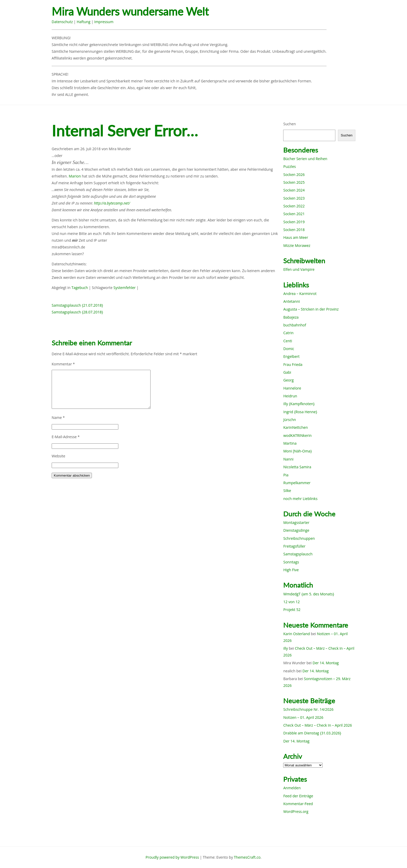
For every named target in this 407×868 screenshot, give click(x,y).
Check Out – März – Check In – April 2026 (317, 725)
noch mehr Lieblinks (300, 499)
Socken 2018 (294, 230)
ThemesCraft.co (247, 857)
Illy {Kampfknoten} (299, 404)
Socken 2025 (294, 182)
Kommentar (63, 364)
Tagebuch (80, 288)
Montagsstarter (296, 522)
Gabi (287, 372)
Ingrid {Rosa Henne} (300, 412)
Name (58, 417)
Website (58, 456)
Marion (75, 176)
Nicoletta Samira (297, 467)
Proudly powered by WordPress (172, 857)
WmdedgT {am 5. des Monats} (309, 594)
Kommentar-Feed (298, 804)
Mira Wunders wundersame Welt (130, 12)
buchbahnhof (295, 325)
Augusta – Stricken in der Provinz (311, 309)
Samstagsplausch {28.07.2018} (77, 312)
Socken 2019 (294, 222)
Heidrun (290, 396)
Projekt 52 (292, 610)
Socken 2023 (294, 198)
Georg (288, 380)
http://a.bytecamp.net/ (112, 203)
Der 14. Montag (326, 663)
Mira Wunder (120, 149)
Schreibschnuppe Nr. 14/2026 (308, 709)
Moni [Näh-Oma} (297, 451)
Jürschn (290, 420)
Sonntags (291, 562)
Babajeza (291, 317)
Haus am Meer (296, 237)
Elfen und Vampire (299, 269)
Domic (289, 349)
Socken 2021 (294, 214)
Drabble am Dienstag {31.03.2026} (312, 733)
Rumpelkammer (297, 483)
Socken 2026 (294, 175)
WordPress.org (296, 811)
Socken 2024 (294, 190)
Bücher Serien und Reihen (305, 159)
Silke (287, 491)
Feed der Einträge (298, 796)
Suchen (289, 124)
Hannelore (292, 388)
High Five (291, 570)
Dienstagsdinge (296, 530)
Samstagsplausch (298, 554)
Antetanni (291, 301)
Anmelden (292, 788)
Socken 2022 (294, 206)
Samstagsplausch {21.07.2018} (77, 305)
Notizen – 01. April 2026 (303, 717)
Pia (286, 475)
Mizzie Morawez (297, 245)
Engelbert (291, 356)
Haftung (83, 22)
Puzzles (289, 166)
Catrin (288, 333)
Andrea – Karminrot (300, 294)
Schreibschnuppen (299, 538)
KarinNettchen (295, 427)
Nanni (288, 459)
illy (286, 648)
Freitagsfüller (294, 546)
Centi (288, 341)
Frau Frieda (293, 364)
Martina (290, 443)
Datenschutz (62, 22)
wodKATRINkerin (297, 435)
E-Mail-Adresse (66, 437)
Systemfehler (124, 288)
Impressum (104, 22)
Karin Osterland (296, 634)
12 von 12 (291, 602)
